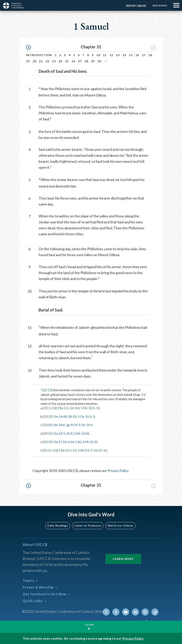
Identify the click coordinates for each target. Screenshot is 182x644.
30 (99, 61)
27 (80, 61)
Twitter (107, 612)
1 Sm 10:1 (58, 433)
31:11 (48, 450)
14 (124, 55)
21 (41, 61)
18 (150, 55)
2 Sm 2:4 (83, 450)
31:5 (47, 433)
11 (105, 55)
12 (111, 55)
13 (118, 55)
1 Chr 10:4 (86, 425)
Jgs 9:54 (72, 425)
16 (137, 55)
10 (98, 55)
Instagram (145, 612)
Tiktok (155, 612)
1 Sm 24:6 (58, 425)
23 (54, 61)
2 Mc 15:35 (90, 442)
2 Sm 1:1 (63, 408)
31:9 (47, 442)
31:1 (47, 408)
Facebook (117, 612)
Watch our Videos (120, 526)
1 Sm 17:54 (59, 442)
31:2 (47, 416)
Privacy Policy (118, 471)
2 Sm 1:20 (75, 442)
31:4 (47, 425)
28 (86, 61)
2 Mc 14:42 (81, 433)
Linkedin (136, 612)
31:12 (47, 390)
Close (90, 625)
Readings (160, 5)
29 (93, 61)
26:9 (69, 433)
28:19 (72, 416)
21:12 (98, 450)
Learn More (123, 559)
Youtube (126, 612)
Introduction (39, 55)
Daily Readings (58, 526)
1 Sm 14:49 (59, 416)
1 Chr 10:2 (84, 416)
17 (144, 55)
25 (67, 61)
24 (60, 61)
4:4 (77, 408)
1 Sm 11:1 (65, 450)
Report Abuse (136, 6)
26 (73, 61)
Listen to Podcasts (88, 526)
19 (28, 61)
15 (131, 55)
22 (47, 61)
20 (35, 61)
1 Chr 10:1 (88, 408)
